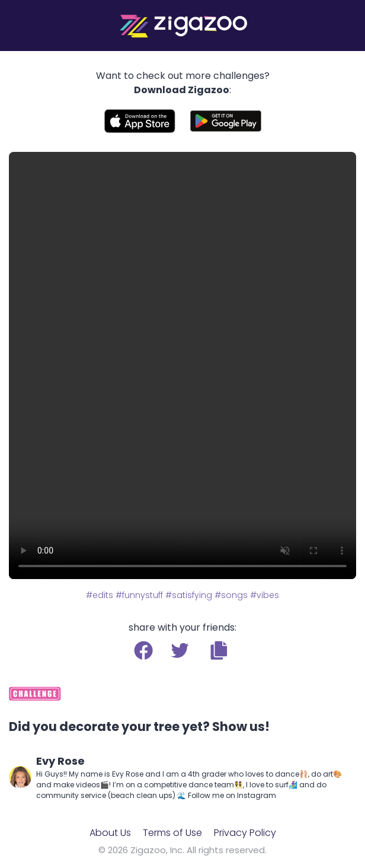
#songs (231, 595)
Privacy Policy (245, 833)
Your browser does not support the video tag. (182, 365)
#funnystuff (139, 595)
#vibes (265, 595)
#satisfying (189, 595)
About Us (110, 833)
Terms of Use (172, 833)
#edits (100, 595)
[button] (219, 650)
